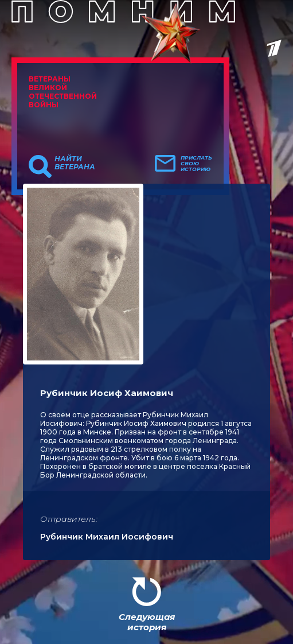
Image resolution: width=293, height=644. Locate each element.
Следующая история (147, 622)
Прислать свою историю (196, 164)
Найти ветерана (75, 163)
